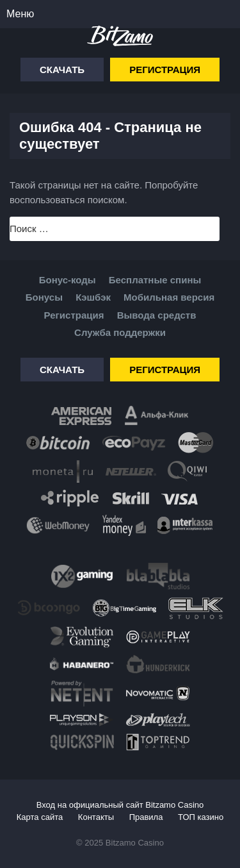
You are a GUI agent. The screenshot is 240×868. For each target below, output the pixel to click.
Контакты (96, 817)
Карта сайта (40, 817)
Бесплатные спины (155, 280)
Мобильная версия (169, 297)
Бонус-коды (68, 280)
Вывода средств (157, 315)
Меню (20, 14)
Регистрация (165, 70)
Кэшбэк (93, 297)
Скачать (62, 70)
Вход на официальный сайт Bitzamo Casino (120, 805)
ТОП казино (201, 817)
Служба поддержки (120, 332)
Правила (146, 817)
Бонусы (44, 297)
